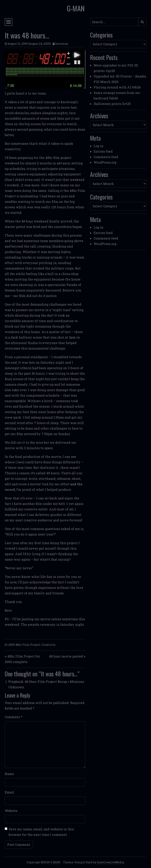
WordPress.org (105, 162)
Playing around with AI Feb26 (117, 87)
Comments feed (106, 157)
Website (11, 811)
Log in (99, 146)
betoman (62, 44)
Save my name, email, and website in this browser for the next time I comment (41, 832)
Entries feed (103, 151)
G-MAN (76, 8)
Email (9, 792)
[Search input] (114, 22)
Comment (14, 717)
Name (9, 774)
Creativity (48, 645)
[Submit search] (142, 22)
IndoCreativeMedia (110, 862)
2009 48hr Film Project (24, 645)
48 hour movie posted (66, 656)
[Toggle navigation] (9, 22)
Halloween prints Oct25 (112, 104)
